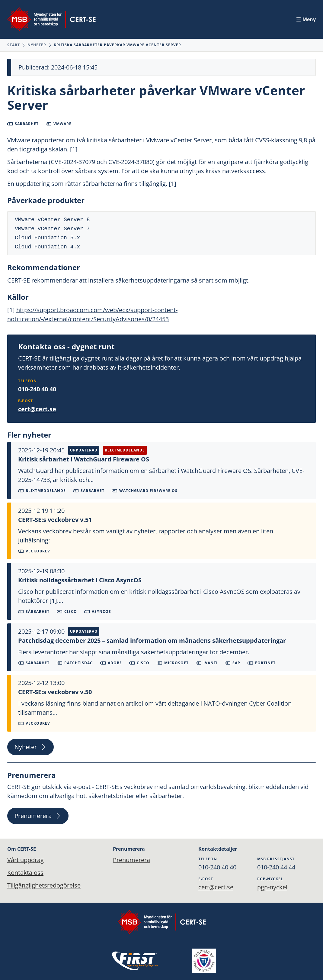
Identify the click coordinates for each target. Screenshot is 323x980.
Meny (306, 19)
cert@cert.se (37, 409)
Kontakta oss (25, 873)
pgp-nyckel (272, 887)
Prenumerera (38, 816)
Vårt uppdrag (26, 860)
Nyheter (37, 45)
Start (14, 45)
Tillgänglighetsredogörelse (44, 885)
